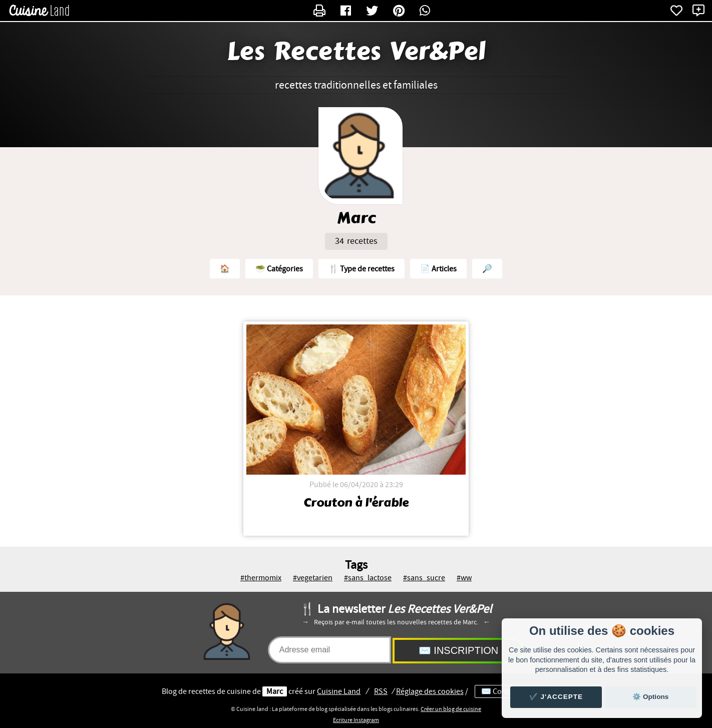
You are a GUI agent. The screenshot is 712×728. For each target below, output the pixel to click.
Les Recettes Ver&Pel (356, 52)
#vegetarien (313, 578)
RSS (381, 691)
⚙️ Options (650, 697)
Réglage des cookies (430, 691)
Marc (275, 691)
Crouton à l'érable (356, 503)
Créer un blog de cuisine (451, 709)
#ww (464, 578)
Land (339, 691)
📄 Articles (438, 269)
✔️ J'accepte (556, 697)
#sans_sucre (424, 578)
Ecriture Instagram (356, 720)
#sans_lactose (368, 578)
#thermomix (261, 578)
